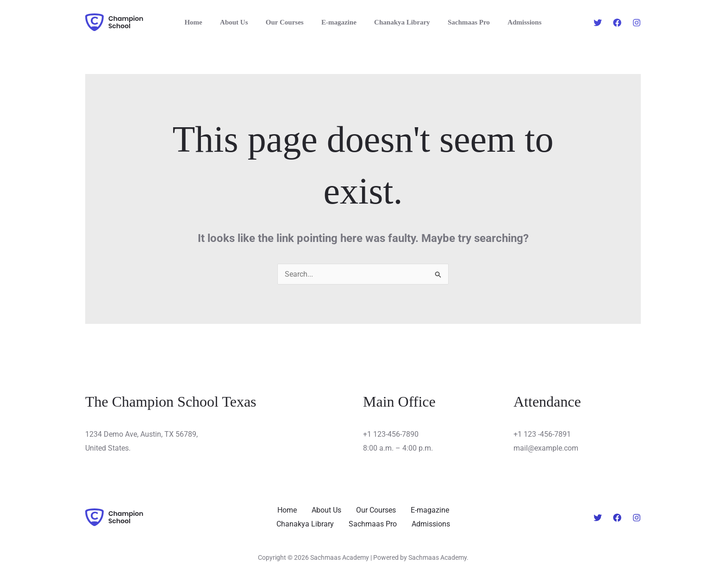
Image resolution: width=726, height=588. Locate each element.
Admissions (513, 22)
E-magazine (339, 22)
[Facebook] (617, 23)
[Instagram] (637, 23)
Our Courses (288, 22)
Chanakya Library (398, 22)
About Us (242, 22)
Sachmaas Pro (461, 22)
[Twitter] (598, 23)
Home (205, 22)
